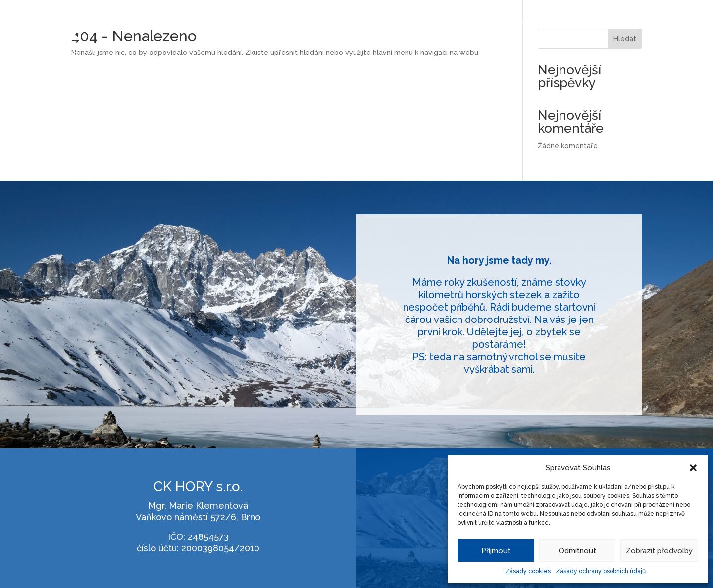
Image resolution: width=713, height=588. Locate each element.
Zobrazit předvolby (659, 551)
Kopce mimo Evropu (465, 22)
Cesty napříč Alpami (544, 22)
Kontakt (660, 22)
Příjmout (496, 551)
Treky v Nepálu (395, 22)
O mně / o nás (612, 22)
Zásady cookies (528, 571)
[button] (693, 468)
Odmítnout (577, 551)
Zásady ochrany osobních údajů (601, 571)
